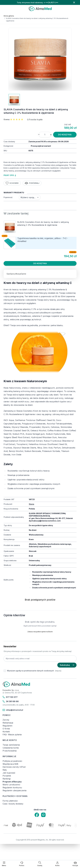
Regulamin (7, 726)
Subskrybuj (67, 665)
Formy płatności (10, 801)
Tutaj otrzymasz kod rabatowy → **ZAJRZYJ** (38, 3)
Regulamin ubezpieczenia (14, 790)
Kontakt (6, 732)
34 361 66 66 (11, 701)
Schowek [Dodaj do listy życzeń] (12, 183)
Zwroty (6, 720)
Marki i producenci (11, 785)
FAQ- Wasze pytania (12, 735)
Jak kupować (9, 773)
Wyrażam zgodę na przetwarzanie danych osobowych (30, 671)
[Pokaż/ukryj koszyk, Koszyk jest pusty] (75, 864)
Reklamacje (8, 723)
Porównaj (32, 183)
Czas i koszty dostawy (13, 804)
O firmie (6, 729)
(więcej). (58, 671)
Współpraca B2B (10, 764)
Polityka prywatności (12, 761)
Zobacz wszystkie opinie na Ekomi (40, 632)
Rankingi (7, 779)
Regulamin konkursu (12, 788)
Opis (8, 274)
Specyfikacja (16, 274)
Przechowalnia (10, 751)
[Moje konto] (57, 864)
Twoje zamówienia (11, 745)
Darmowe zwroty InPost (14, 767)
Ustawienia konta (11, 748)
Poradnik (7, 776)
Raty (5, 770)
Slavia (31, 504)
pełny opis (10, 175)
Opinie (23, 274)
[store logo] (40, 9)
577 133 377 (10, 697)
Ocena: (7, 119)
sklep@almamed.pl (13, 710)
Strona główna (9, 16)
